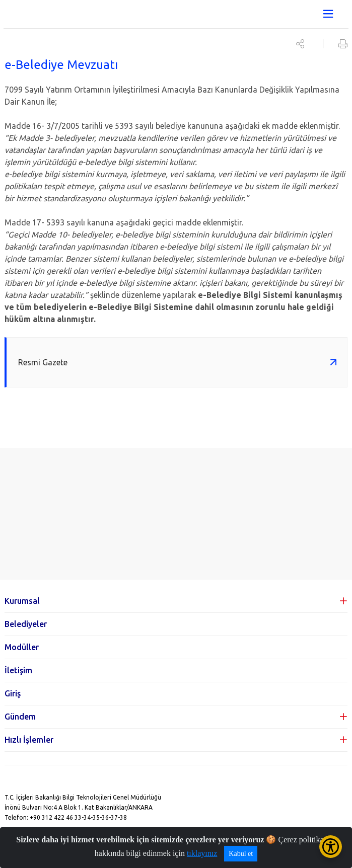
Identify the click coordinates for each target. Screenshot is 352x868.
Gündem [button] (20, 717)
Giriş (13, 693)
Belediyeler (26, 624)
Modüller (22, 647)
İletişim (18, 670)
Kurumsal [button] (22, 601)
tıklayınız (202, 853)
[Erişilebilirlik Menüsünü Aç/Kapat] (331, 847)
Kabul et (241, 854)
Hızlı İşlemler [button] (29, 740)
